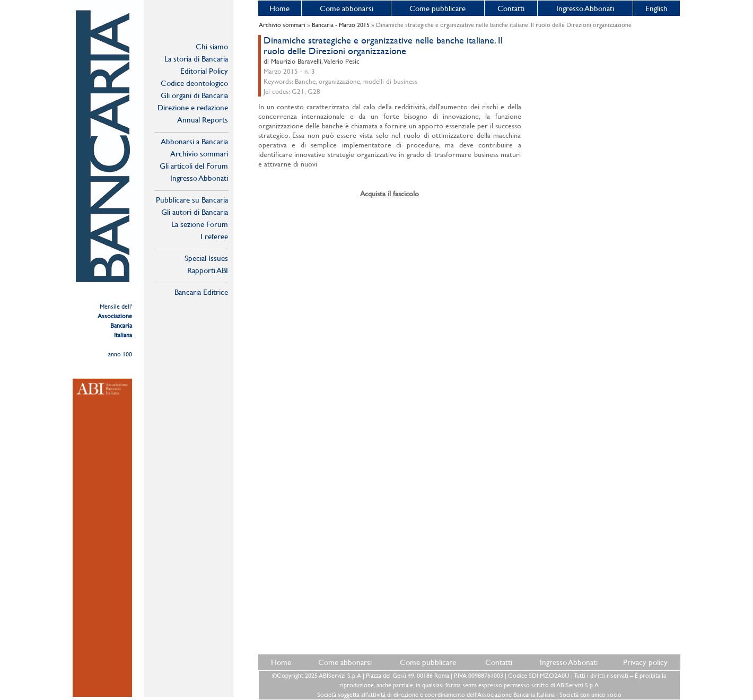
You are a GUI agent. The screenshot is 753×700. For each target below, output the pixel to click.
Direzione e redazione (193, 107)
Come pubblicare (437, 8)
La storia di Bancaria (196, 59)
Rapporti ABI (208, 270)
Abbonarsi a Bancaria (194, 141)
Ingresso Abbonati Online (199, 178)
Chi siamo (212, 46)
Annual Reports (203, 120)
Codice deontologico (194, 83)
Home (279, 8)
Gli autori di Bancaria (195, 212)
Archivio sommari (199, 154)
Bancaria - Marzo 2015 (341, 25)
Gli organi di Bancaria (194, 95)
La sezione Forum (200, 224)
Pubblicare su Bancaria (192, 200)
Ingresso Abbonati (585, 8)
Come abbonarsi (347, 8)
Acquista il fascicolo (389, 194)
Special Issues (206, 258)
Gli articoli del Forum (194, 166)
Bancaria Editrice (201, 292)
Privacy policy (645, 662)
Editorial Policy (204, 71)
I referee (214, 236)
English (656, 8)
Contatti (511, 8)
